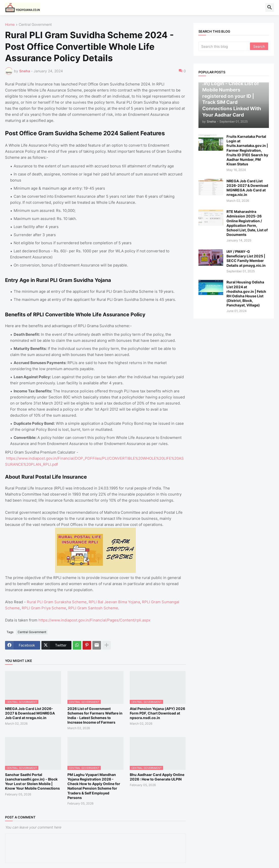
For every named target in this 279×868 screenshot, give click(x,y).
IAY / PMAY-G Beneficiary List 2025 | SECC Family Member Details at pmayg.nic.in (246, 258)
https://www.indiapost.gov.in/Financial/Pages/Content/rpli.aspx (94, 620)
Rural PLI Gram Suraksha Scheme (57, 602)
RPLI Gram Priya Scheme (44, 608)
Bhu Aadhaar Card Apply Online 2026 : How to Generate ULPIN (157, 777)
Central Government (35, 25)
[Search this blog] (225, 46)
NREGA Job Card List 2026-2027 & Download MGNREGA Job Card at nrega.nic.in (30, 713)
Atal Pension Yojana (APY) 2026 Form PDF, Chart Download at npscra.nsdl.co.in (157, 713)
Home (10, 25)
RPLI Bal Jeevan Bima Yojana (114, 602)
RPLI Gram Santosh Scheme (93, 608)
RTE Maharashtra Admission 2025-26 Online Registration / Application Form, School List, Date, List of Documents (247, 223)
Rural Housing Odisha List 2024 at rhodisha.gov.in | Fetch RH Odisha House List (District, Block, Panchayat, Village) (246, 294)
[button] (270, 8)
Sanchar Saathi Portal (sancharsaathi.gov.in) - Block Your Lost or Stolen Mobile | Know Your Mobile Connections (32, 782)
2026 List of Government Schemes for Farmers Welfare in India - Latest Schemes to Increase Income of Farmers (95, 716)
